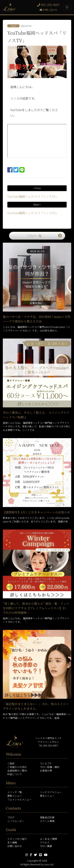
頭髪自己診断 (47, 817)
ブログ (11, 817)
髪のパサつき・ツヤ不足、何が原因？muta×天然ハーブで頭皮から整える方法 (37, 319)
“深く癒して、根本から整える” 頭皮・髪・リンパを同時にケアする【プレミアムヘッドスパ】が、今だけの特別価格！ (36, 608)
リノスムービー (16, 821)
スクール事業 (47, 821)
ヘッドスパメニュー (51, 792)
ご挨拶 (11, 763)
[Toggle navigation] (67, 7)
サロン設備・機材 (50, 767)
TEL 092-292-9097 (48, 745)
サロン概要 (46, 846)
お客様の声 (46, 771)
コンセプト (46, 763)
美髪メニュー (15, 796)
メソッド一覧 (15, 792)
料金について (15, 774)
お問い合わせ (49, 10)
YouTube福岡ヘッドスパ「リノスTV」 (33, 196)
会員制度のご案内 (17, 771)
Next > (37, 205)
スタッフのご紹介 (17, 839)
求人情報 (12, 842)
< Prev (37, 188)
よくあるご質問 (48, 839)
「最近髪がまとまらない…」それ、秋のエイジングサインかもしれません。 (36, 706)
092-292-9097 (48, 5)
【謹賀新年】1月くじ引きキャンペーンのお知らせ (36, 512)
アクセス (45, 842)
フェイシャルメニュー (19, 799)
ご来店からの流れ (17, 767)
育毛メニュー (47, 796)
